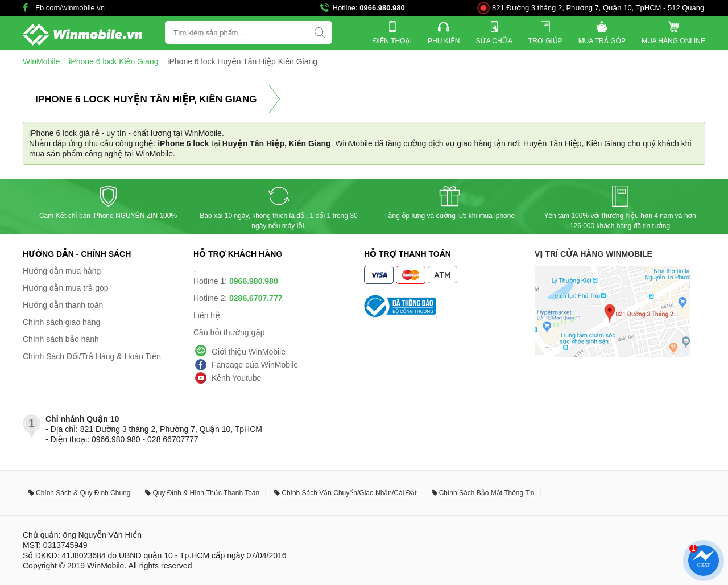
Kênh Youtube (236, 378)
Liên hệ (207, 315)
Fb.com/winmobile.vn (70, 8)
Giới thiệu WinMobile (249, 352)
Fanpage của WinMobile (255, 365)
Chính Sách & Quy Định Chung (83, 493)
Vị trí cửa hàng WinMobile (593, 254)
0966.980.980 (382, 8)
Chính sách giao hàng (61, 322)
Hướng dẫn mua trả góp (66, 288)
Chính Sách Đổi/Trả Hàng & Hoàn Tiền (92, 356)
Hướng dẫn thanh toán (63, 305)
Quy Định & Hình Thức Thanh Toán (206, 493)
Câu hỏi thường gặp (229, 332)
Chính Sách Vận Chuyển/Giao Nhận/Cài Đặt (349, 493)
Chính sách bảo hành (61, 339)
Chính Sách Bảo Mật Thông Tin (487, 493)
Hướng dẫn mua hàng (62, 271)
